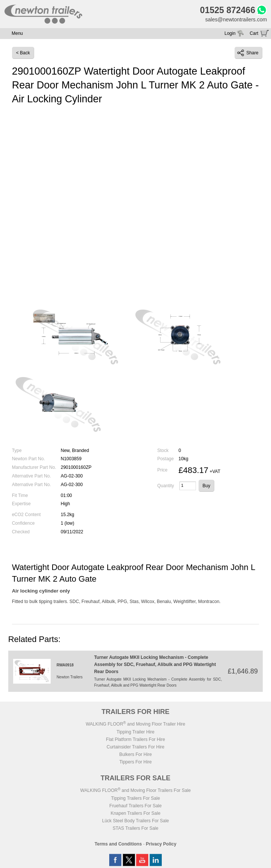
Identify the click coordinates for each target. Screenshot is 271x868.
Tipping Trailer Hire (136, 732)
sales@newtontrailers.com (236, 19)
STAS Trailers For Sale (135, 828)
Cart (254, 33)
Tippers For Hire (135, 762)
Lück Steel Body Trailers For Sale (135, 821)
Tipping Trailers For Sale (135, 798)
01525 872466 (228, 10)
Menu (17, 33)
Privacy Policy (161, 844)
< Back (23, 53)
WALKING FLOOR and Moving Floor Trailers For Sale (135, 790)
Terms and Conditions (118, 844)
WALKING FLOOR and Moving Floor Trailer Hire (135, 724)
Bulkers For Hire (136, 754)
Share (248, 53)
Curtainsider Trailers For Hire (135, 747)
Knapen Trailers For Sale (136, 813)
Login (230, 33)
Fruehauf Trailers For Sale (135, 806)
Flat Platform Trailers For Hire (135, 739)
